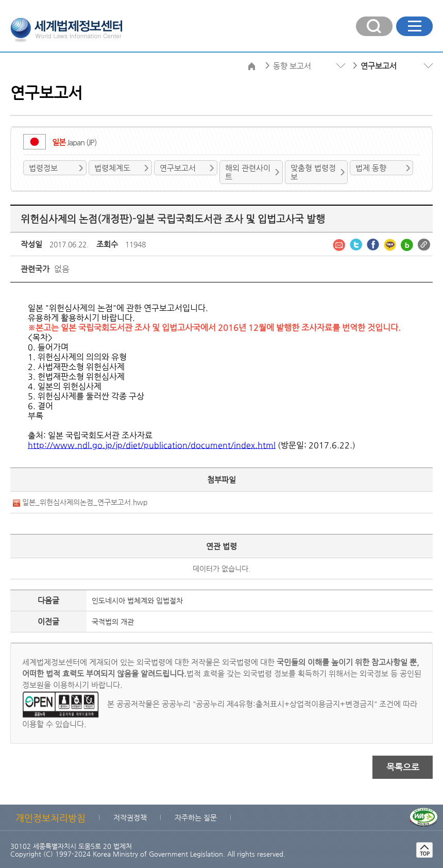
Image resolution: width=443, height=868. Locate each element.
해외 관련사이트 (248, 172)
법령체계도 (112, 168)
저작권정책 (130, 817)
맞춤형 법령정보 (313, 172)
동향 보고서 (292, 66)
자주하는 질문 (196, 817)
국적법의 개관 (113, 622)
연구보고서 (178, 168)
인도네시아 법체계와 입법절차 (137, 600)
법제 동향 (371, 168)
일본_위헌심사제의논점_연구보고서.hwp (85, 502)
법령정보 (43, 168)
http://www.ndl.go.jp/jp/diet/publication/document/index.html (152, 445)
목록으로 (403, 767)
